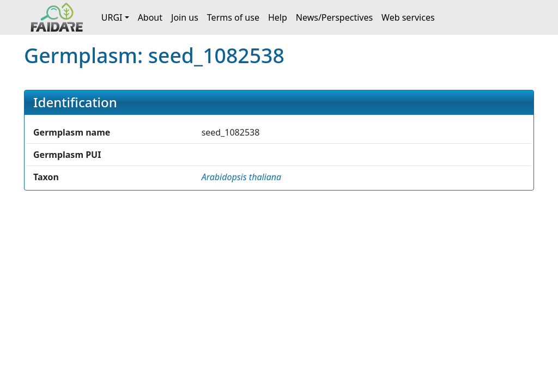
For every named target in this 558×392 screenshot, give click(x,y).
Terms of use (233, 17)
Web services (408, 17)
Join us (185, 17)
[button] (242, 177)
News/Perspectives (334, 17)
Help (278, 17)
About (150, 17)
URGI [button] (112, 17)
